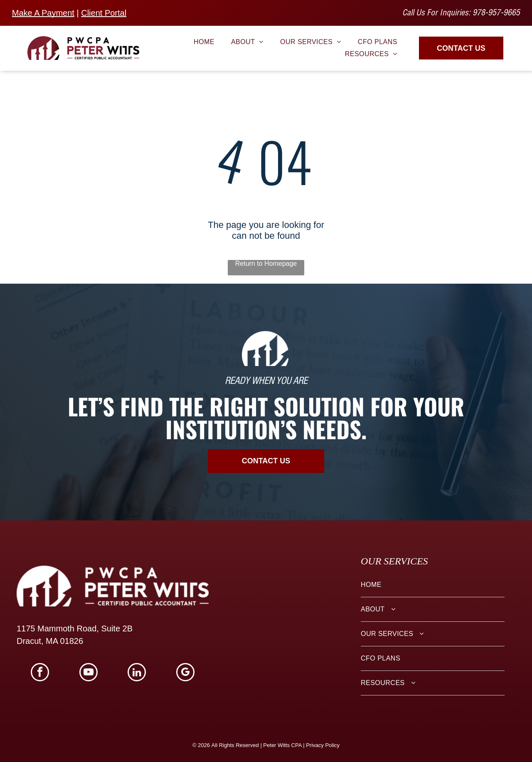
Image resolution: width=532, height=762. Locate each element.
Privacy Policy (323, 745)
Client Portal (104, 13)
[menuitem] (204, 42)
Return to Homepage (266, 263)
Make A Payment (43, 13)
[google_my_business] (185, 673)
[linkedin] (137, 673)
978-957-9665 (496, 14)
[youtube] (89, 673)
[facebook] (40, 673)
